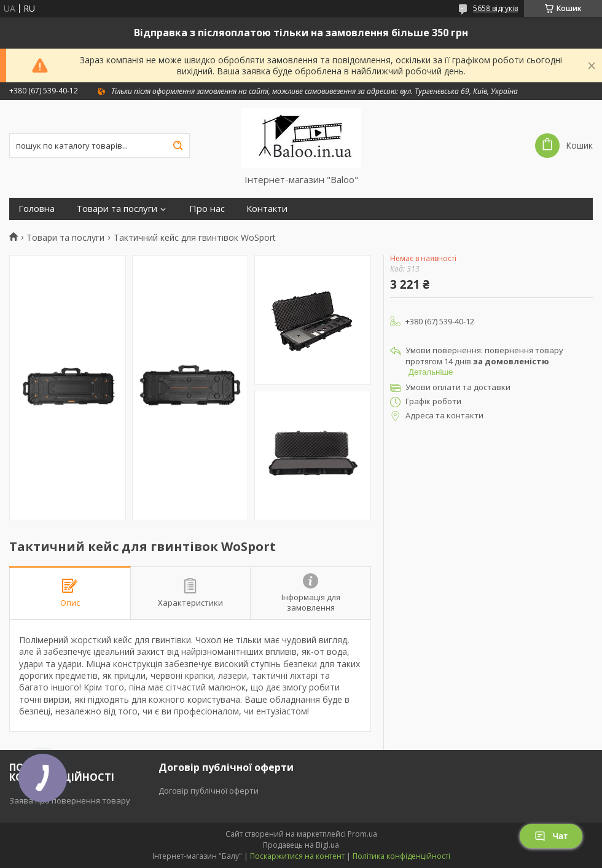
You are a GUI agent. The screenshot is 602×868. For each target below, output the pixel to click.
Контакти (267, 209)
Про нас (207, 209)
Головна (37, 209)
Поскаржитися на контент (297, 856)
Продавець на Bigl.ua (301, 845)
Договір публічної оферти (209, 791)
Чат (551, 836)
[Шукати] (178, 146)
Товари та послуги (117, 209)
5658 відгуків (495, 8)
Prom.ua (362, 834)
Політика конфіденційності (401, 856)
